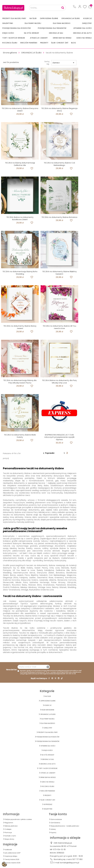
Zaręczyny (87, 23)
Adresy (53, 829)
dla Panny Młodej (33, 23)
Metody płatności (11, 826)
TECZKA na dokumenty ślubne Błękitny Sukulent (59, 273)
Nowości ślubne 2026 (13, 863)
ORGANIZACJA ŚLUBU (71, 18)
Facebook (49, 678)
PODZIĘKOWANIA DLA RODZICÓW (17, 28)
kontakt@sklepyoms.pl (70, 863)
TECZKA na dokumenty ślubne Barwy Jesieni (20, 327)
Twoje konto (58, 814)
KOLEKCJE (87, 18)
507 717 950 (77, 859)
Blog (73, 43)
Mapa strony (9, 839)
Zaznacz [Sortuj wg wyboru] (64, 63)
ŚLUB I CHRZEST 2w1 (60, 43)
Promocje (8, 833)
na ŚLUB (33, 18)
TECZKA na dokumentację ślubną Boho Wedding (20, 273)
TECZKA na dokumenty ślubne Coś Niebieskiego (59, 164)
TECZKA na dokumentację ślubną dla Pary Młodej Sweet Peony (20, 382)
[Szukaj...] (47, 8)
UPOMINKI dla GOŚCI (82, 28)
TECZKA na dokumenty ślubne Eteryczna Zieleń (20, 110)
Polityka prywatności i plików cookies (18, 819)
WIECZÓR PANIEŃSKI (29, 43)
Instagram (59, 678)
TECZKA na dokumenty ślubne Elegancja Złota (59, 110)
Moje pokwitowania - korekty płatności (65, 826)
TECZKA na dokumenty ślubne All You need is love (59, 327)
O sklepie (8, 829)
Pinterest (55, 678)
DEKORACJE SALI (56, 33)
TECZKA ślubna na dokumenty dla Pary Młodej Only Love (59, 382)
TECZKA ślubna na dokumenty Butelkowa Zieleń (20, 218)
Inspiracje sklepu (11, 856)
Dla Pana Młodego (62, 23)
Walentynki (8, 23)
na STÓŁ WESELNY (32, 33)
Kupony (53, 833)
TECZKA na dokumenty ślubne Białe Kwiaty (20, 436)
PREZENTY (44, 43)
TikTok (62, 678)
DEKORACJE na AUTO (82, 33)
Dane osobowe (56, 819)
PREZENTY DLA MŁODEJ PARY (14, 18)
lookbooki (8, 850)
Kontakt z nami (10, 836)
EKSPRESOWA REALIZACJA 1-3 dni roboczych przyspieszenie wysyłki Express (59, 437)
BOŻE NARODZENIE (48, 710)
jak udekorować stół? (13, 853)
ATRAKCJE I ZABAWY (39, 38)
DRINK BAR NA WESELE (62, 38)
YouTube (52, 678)
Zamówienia (55, 823)
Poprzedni (48, 453)
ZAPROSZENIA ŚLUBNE (49, 18)
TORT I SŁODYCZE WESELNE (14, 38)
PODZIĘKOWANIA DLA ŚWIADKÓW (52, 28)
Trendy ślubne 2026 (12, 859)
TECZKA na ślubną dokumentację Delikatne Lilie (20, 164)
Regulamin (9, 823)
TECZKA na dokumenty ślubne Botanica (59, 217)
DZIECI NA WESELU (84, 38)
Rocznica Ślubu (10, 43)
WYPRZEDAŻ (48, 804)
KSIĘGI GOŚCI (8, 33)
